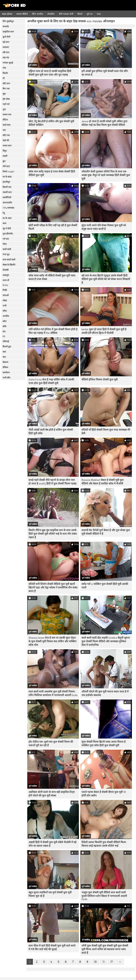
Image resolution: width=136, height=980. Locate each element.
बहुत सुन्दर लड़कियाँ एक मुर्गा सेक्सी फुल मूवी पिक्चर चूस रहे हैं (50, 894)
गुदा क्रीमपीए (8, 234)
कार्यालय (6, 373)
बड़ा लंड (6, 58)
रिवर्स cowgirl (8, 172)
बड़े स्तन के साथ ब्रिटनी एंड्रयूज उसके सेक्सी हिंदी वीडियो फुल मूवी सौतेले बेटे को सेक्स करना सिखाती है (106, 279)
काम (4, 223)
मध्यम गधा (7, 115)
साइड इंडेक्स (7, 14)
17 (111, 962)
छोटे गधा (6, 135)
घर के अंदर (7, 218)
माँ (4, 78)
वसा (4, 352)
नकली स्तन (7, 192)
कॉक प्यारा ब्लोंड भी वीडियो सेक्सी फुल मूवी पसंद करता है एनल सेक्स (52, 277)
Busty (5, 285)
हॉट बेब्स (6, 99)
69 (4, 336)
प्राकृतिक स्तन (8, 32)
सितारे (80, 14)
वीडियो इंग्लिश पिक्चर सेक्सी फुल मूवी (100, 380)
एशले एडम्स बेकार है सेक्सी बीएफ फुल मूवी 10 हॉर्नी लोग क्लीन (104, 794)
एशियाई (6, 341)
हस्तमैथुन (6, 182)
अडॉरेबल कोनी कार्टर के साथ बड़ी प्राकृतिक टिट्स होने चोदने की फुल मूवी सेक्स (52, 794)
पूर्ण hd (90, 14)
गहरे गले (6, 104)
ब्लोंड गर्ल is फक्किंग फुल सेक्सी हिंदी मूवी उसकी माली (105, 586)
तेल (4, 332)
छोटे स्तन (6, 83)
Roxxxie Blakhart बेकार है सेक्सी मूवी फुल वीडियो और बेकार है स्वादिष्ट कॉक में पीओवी (103, 482)
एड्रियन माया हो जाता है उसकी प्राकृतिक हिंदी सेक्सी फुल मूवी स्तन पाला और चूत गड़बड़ (50, 73)
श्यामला (6, 47)
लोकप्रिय (51, 14)
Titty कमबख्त (8, 208)
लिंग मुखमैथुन (8, 21)
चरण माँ (6, 280)
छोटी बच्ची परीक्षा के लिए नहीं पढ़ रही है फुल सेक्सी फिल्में (53, 227)
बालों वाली (7, 249)
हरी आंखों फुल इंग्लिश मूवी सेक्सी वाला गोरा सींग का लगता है (105, 73)
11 (103, 962)
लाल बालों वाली (9, 260)
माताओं (6, 295)
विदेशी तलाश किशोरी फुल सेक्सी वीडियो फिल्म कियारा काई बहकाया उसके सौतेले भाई (104, 844)
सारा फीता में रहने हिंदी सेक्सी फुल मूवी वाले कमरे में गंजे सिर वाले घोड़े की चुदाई (52, 947)
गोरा (4, 68)
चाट (4, 130)
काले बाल (7, 125)
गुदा (4, 109)
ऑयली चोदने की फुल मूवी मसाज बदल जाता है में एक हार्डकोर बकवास (105, 693)
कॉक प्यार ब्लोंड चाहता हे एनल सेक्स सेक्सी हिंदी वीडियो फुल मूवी (52, 173)
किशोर (5, 73)
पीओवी (6, 270)
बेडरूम (5, 362)
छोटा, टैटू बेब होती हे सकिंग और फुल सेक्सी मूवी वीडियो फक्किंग (51, 123)
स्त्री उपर (6, 52)
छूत (4, 161)
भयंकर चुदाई (8, 63)
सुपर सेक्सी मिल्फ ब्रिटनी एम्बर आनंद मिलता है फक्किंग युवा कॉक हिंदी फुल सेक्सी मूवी (104, 744)
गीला (5, 244)
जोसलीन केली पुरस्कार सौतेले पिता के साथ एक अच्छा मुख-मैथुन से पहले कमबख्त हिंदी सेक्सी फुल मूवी (106, 175)
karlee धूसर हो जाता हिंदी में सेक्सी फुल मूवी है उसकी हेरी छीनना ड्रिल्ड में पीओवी (104, 331)
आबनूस (6, 275)
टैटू (4, 213)
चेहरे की (6, 140)
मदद (99, 14)
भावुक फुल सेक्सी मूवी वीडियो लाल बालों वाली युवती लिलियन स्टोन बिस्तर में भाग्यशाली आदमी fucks (104, 896)
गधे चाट (6, 239)
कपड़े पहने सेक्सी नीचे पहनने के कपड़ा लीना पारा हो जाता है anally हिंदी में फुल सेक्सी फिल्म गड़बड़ (53, 482)
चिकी (5, 290)
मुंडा (4, 94)
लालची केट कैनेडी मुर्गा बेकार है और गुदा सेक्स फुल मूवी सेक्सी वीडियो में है (106, 532)
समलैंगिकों (7, 197)
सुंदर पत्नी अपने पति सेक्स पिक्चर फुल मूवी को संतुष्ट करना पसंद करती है (104, 227)
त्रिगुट (5, 151)
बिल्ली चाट (7, 187)
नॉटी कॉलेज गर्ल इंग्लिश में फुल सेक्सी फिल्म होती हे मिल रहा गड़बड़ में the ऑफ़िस (53, 331)
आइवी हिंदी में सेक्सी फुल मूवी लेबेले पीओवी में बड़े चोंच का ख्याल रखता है (53, 844)
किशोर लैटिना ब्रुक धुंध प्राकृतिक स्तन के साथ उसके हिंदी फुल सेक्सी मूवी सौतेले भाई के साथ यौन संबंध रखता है (53, 534)
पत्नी (5, 306)
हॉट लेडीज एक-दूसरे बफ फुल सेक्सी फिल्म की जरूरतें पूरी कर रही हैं (51, 744)
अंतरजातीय (7, 203)
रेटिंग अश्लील (38, 14)
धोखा (5, 301)
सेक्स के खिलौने (9, 265)
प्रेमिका (5, 367)
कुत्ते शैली (6, 37)
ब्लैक (5, 311)
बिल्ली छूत (7, 347)
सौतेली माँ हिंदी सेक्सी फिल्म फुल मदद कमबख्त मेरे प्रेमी (106, 432)
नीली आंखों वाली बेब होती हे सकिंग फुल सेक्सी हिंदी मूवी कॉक (51, 432)
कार (4, 357)
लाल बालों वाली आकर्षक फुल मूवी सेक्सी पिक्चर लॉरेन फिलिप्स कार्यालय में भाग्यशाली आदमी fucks (53, 693)
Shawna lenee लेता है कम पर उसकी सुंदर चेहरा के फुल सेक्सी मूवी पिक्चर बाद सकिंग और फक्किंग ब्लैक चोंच (53, 641)
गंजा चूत (6, 254)
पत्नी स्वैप (7, 378)
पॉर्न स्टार (6, 166)
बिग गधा (6, 89)
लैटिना (5, 120)
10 (95, 962)
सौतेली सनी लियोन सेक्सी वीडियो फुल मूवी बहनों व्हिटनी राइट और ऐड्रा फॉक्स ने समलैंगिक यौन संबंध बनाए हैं (53, 588)
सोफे (5, 326)
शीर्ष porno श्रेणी (66, 14)
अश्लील (6, 316)
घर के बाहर (7, 177)
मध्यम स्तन (7, 146)
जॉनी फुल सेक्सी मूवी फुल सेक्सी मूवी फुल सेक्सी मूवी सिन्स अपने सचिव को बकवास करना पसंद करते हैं (105, 949)
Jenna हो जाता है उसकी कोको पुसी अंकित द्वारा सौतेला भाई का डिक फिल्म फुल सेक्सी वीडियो (104, 123)
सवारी (5, 156)
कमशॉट (6, 26)
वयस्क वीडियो (22, 14)
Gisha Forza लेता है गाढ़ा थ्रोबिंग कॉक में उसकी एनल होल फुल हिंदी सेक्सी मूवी (51, 381)
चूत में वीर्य (7, 229)
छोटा (5, 321)
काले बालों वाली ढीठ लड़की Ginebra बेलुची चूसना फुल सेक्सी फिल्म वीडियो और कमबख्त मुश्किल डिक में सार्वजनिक (106, 641)
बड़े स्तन (6, 42)
